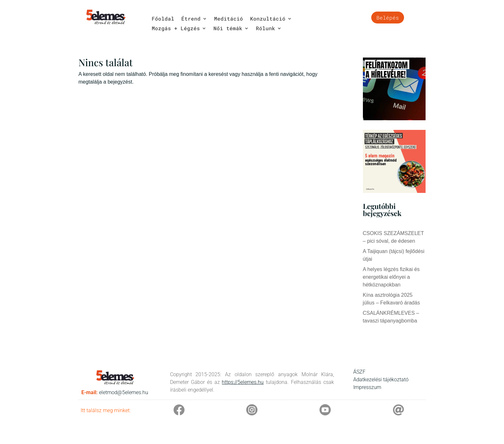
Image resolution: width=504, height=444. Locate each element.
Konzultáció (268, 19)
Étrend (191, 19)
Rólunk (265, 29)
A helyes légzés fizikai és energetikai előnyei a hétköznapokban (391, 277)
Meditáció (229, 19)
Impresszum (367, 387)
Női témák (228, 29)
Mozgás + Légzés (176, 29)
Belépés (388, 18)
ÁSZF (359, 372)
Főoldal (163, 19)
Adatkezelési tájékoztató (381, 380)
